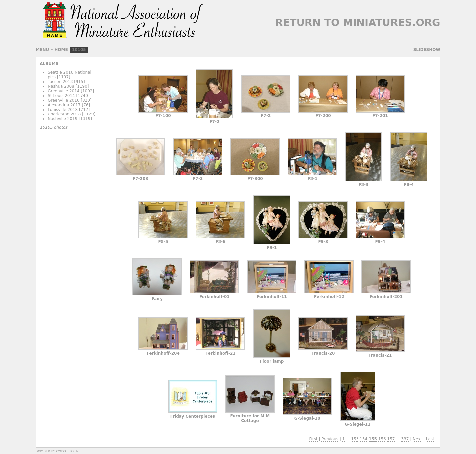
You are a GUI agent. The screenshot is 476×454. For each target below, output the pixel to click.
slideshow (427, 50)
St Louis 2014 (61, 96)
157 (391, 439)
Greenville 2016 (63, 100)
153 (355, 439)
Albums (49, 64)
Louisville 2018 (63, 110)
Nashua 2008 (61, 86)
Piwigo (61, 451)
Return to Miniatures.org (357, 22)
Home (61, 50)
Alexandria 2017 (64, 105)
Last (430, 439)
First (313, 439)
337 (405, 439)
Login (74, 451)
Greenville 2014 (63, 91)
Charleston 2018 (64, 114)
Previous (330, 439)
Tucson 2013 (60, 82)
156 (382, 439)
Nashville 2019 (62, 119)
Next (417, 439)
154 (364, 439)
